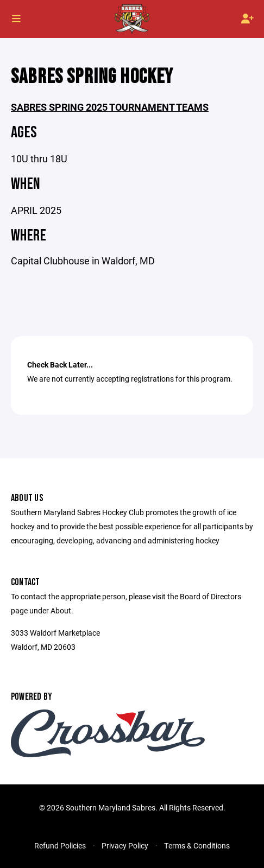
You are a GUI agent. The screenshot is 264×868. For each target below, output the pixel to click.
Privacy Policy (125, 845)
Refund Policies (60, 845)
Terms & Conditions (197, 845)
